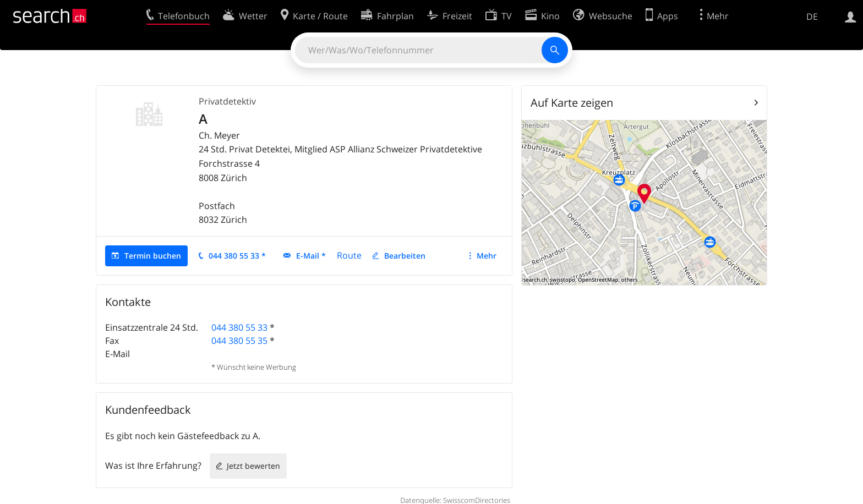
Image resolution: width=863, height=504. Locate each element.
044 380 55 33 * (237, 256)
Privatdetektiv (227, 101)
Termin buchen (153, 256)
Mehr (487, 256)
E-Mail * (311, 256)
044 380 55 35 (239, 341)
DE (812, 17)
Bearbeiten (405, 256)
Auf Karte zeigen (572, 103)
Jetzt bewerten (253, 466)
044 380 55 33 (239, 327)
